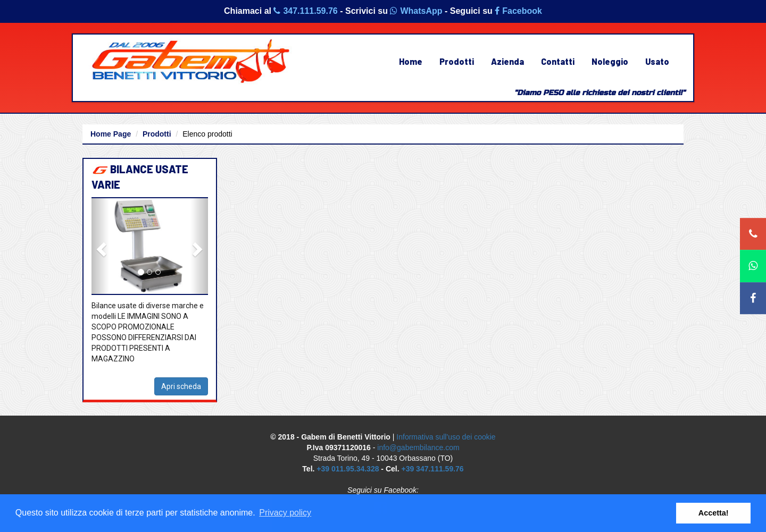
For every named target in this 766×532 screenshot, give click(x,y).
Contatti (558, 61)
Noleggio (610, 61)
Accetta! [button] (714, 513)
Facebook (518, 11)
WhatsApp (416, 11)
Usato (657, 61)
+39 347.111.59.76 (432, 469)
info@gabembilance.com (418, 447)
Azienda (507, 61)
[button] (100, 246)
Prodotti (457, 61)
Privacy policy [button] (285, 513)
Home (411, 61)
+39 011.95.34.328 (348, 469)
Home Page (111, 134)
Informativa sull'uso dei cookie (446, 437)
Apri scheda (181, 386)
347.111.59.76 (305, 11)
